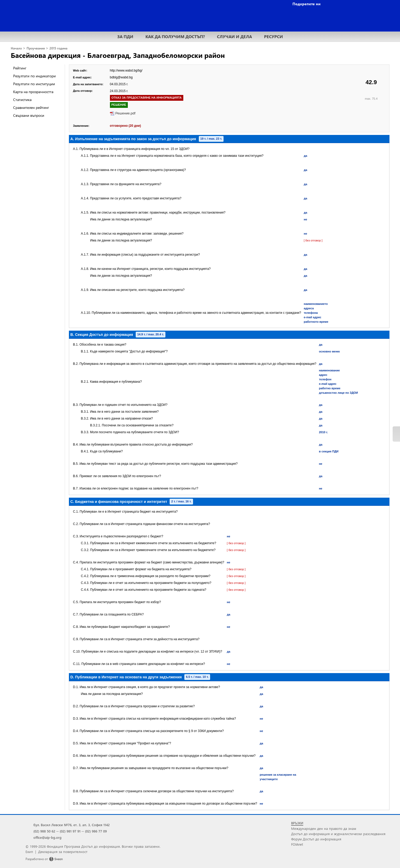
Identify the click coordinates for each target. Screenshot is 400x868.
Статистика (22, 100)
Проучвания (36, 48)
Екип (29, 852)
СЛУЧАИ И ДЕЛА (234, 36)
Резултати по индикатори (34, 76)
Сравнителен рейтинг (31, 107)
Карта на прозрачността (33, 92)
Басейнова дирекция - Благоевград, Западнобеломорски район (118, 55)
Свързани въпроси (29, 115)
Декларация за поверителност (63, 852)
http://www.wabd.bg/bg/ (126, 70)
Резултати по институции (34, 84)
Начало (16, 48)
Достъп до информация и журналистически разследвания (338, 834)
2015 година (58, 48)
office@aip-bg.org (47, 837)
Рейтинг (20, 68)
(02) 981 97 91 (70, 831)
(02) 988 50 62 (44, 831)
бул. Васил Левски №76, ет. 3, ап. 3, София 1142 (72, 825)
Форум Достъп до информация (316, 839)
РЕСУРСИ (274, 36)
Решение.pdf (125, 113)
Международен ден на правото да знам (324, 828)
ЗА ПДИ (125, 36)
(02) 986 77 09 (96, 831)
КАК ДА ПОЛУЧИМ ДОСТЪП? (175, 36)
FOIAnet (297, 844)
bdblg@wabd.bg (121, 77)
